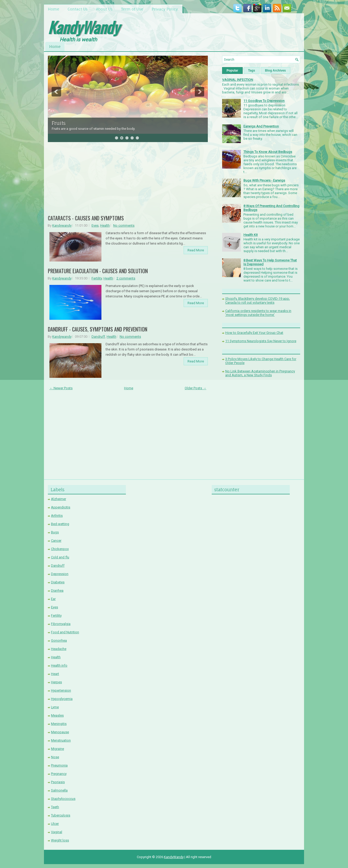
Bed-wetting (60, 524)
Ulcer (55, 824)
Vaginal (57, 832)
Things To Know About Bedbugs (268, 152)
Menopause (60, 732)
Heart (55, 674)
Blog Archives (275, 71)
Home (54, 9)
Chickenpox (60, 549)
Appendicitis (61, 507)
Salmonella (59, 790)
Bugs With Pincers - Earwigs (264, 180)
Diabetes (58, 582)
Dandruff (98, 337)
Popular (232, 71)
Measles (57, 715)
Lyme (55, 707)
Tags (252, 71)
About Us (104, 9)
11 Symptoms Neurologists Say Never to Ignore (261, 341)
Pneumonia (59, 765)
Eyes (95, 225)
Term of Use (132, 9)
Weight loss (60, 840)
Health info (59, 665)
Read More (196, 250)
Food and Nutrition (65, 632)
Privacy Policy (165, 9)
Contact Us (78, 9)
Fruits (59, 123)
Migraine (57, 749)
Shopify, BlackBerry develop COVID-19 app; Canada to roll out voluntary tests (257, 301)
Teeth (55, 807)
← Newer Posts (61, 388)
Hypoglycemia (62, 699)
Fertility (97, 278)
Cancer (56, 541)
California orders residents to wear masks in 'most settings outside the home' (258, 313)
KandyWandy (84, 27)
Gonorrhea (59, 640)
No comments (124, 225)
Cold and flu (60, 557)
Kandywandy (62, 225)
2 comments (126, 278)
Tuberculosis (61, 815)
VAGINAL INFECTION (238, 80)
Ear (53, 599)
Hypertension (61, 690)
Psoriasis (58, 782)
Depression (60, 574)
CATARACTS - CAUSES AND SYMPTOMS (86, 218)
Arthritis (57, 516)
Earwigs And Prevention (261, 126)
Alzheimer (59, 499)
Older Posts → (195, 388)
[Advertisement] (128, 180)
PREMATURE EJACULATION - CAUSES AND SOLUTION (98, 271)
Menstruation (61, 740)
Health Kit (251, 235)
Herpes (56, 682)
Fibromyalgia (61, 624)
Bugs (55, 532)
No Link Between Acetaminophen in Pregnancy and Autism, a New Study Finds (260, 373)
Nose (55, 757)
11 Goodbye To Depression (264, 101)
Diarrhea (57, 591)
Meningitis (59, 724)
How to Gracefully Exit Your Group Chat (254, 333)
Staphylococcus (63, 799)
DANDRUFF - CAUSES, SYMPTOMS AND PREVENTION (98, 329)
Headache (59, 649)
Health (105, 225)
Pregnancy (59, 774)
